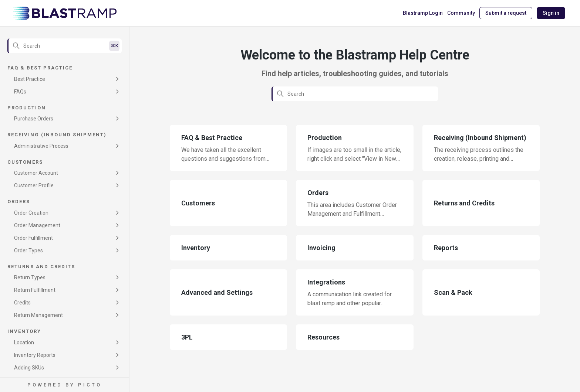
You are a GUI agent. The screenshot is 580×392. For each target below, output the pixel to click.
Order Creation (31, 213)
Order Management (37, 225)
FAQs (20, 92)
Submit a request (506, 13)
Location (24, 342)
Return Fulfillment (35, 290)
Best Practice (30, 79)
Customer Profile (34, 185)
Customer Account (36, 173)
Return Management (38, 315)
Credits (22, 303)
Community (461, 13)
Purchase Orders (34, 119)
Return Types (30, 277)
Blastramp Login (423, 13)
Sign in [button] (551, 13)
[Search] (65, 46)
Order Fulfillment (33, 238)
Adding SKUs (29, 368)
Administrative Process (41, 146)
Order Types (28, 250)
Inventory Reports (35, 355)
